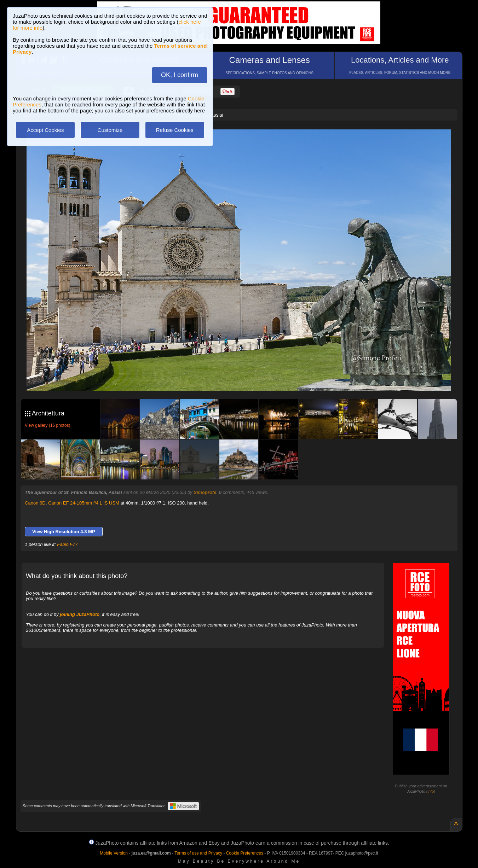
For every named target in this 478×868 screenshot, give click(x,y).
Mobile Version (114, 853)
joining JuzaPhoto (80, 614)
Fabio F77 (67, 544)
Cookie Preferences (245, 853)
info (431, 791)
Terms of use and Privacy (198, 853)
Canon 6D (35, 503)
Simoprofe (205, 492)
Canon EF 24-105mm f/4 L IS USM (84, 503)
